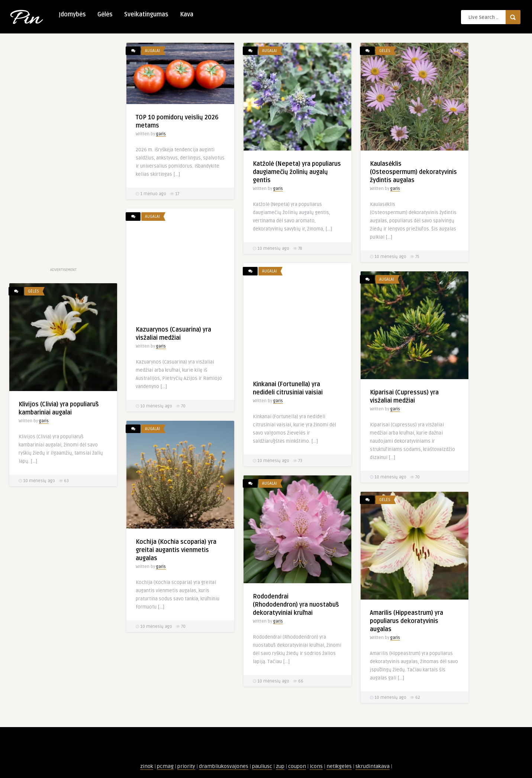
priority (186, 766)
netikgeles (339, 766)
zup (280, 766)
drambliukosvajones (224, 766)
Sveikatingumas (146, 14)
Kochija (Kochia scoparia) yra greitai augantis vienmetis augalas (176, 550)
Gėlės (105, 14)
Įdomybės (72, 14)
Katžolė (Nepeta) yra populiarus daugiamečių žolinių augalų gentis (297, 172)
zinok (147, 766)
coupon (297, 766)
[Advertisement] (63, 154)
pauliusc (262, 766)
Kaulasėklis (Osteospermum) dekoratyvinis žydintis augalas (413, 172)
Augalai (152, 51)
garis (161, 134)
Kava (187, 14)
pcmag (165, 766)
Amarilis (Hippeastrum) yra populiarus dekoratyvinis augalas (407, 621)
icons (316, 766)
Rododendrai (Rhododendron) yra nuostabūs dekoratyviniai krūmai (296, 605)
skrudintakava (373, 766)
